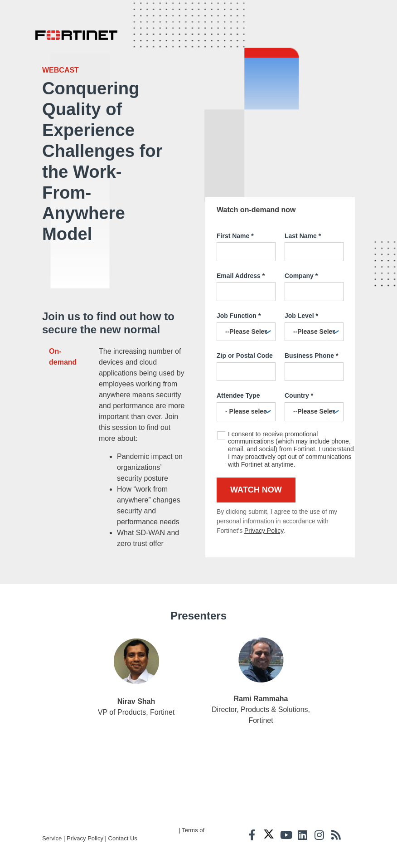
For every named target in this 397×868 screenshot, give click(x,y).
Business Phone (311, 338)
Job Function (239, 298)
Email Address (241, 258)
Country (299, 378)
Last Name (303, 218)
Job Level (301, 298)
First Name (235, 218)
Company (301, 258)
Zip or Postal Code (245, 338)
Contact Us (123, 855)
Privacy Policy (264, 513)
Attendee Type (238, 378)
